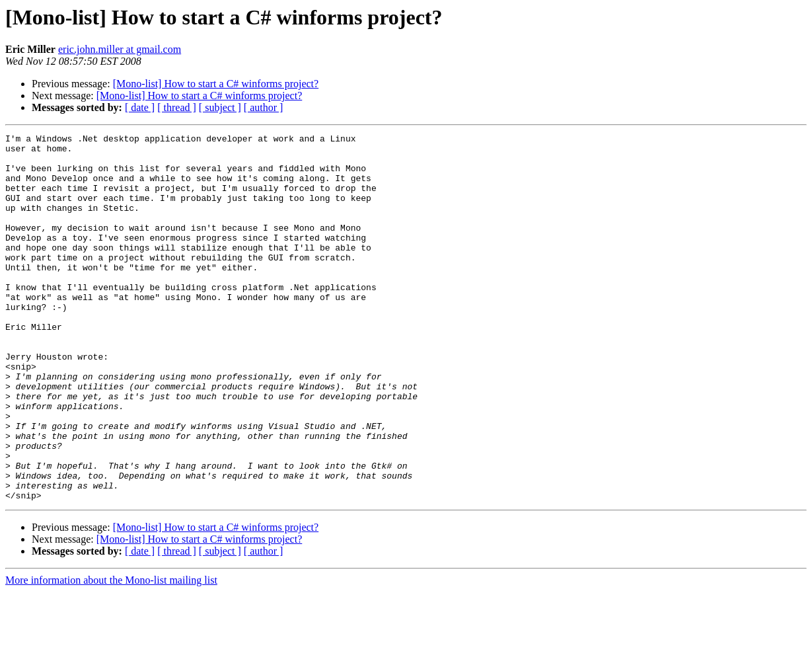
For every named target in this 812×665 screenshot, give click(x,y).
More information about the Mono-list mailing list (111, 653)
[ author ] (264, 107)
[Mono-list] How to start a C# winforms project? (216, 84)
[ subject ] (220, 107)
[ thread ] (177, 107)
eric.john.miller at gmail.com (120, 49)
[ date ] (140, 107)
